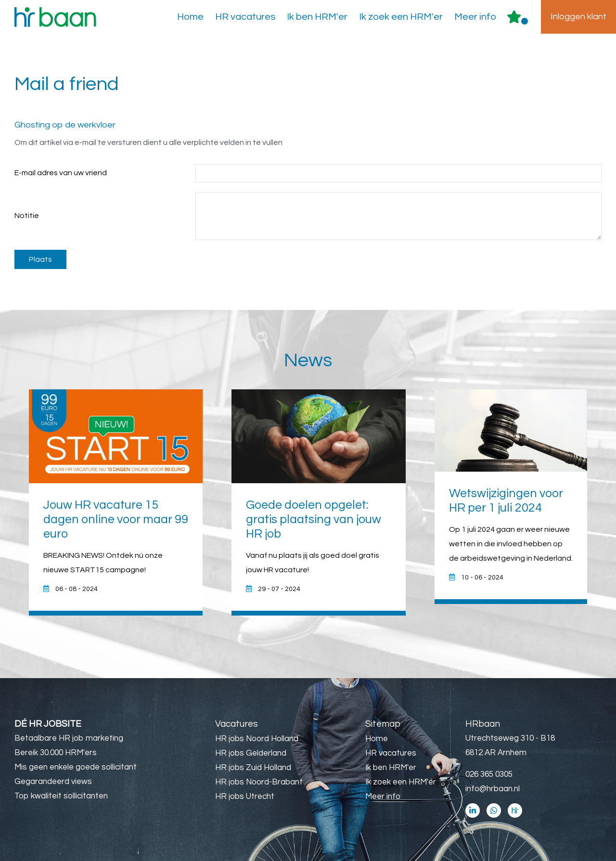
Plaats (40, 259)
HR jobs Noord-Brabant (259, 782)
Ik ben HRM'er (317, 17)
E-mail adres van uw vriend (61, 173)
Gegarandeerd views (53, 782)
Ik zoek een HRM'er (401, 17)
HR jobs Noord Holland (257, 739)
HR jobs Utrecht (245, 797)
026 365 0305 (489, 774)
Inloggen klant (578, 17)
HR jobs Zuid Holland (253, 768)
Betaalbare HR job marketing (69, 738)
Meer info (475, 17)
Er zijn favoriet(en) (525, 21)
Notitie (27, 216)
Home (190, 17)
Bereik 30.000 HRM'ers (56, 753)
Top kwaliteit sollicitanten (61, 796)
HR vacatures (245, 17)
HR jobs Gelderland (251, 753)
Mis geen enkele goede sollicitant (76, 767)
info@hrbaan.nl (493, 789)
